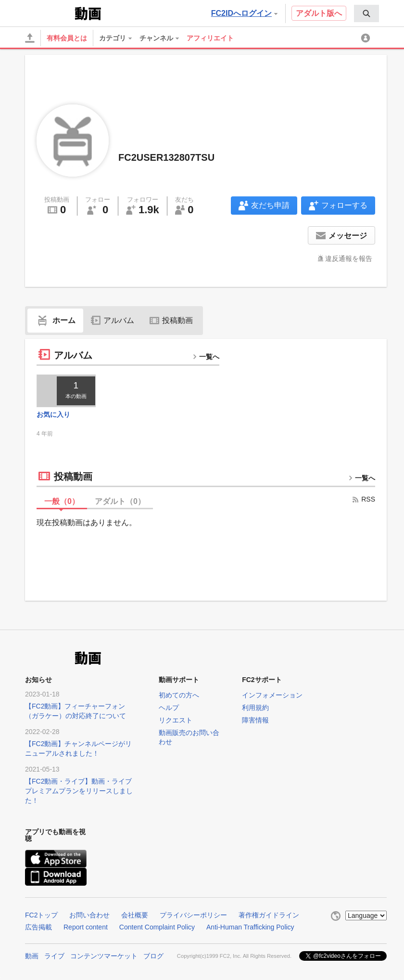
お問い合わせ (89, 915)
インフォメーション (272, 695)
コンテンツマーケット (104, 956)
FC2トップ (41, 915)
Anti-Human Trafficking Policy (250, 927)
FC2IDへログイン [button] (244, 13)
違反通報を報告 (349, 258)
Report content (86, 927)
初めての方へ (179, 695)
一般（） (62, 501)
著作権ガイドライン (269, 915)
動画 (32, 956)
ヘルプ (169, 708)
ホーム (55, 320)
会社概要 (135, 915)
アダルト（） (120, 501)
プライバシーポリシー (193, 915)
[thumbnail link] (66, 391)
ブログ (153, 956)
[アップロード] (30, 38)
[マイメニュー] (367, 38)
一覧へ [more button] (206, 357)
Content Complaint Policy (157, 927)
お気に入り (53, 414)
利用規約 (255, 708)
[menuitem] (366, 13)
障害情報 (255, 720)
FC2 (49, 13)
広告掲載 (38, 927)
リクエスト (176, 720)
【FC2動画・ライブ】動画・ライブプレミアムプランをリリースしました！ (79, 791)
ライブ (54, 956)
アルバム (113, 320)
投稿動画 (171, 320)
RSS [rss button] (363, 499)
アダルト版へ (319, 13)
